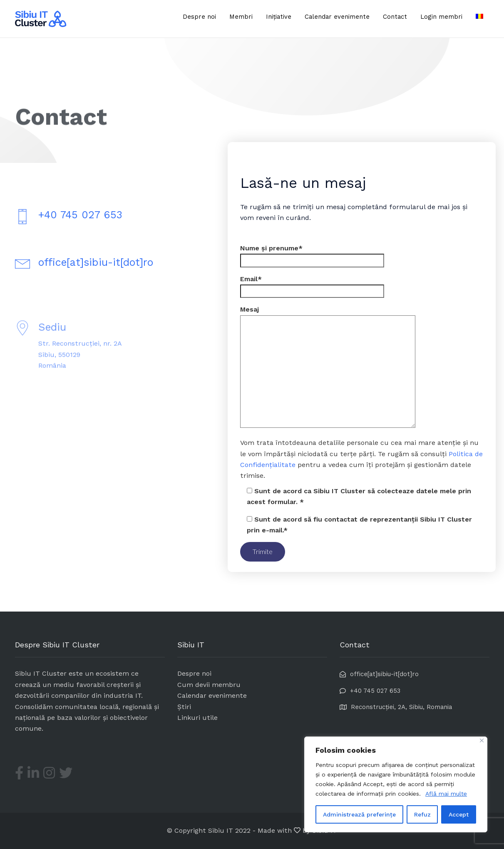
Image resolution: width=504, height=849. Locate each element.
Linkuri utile (197, 718)
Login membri (441, 17)
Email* (312, 285)
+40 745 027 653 (80, 216)
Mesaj (328, 367)
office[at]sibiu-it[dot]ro (96, 264)
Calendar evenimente (337, 17)
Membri (241, 17)
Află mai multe (446, 794)
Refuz (422, 814)
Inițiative (279, 17)
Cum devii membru (209, 685)
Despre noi (199, 17)
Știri (184, 707)
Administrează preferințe (359, 814)
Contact (395, 17)
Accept (459, 814)
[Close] (482, 740)
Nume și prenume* (312, 254)
